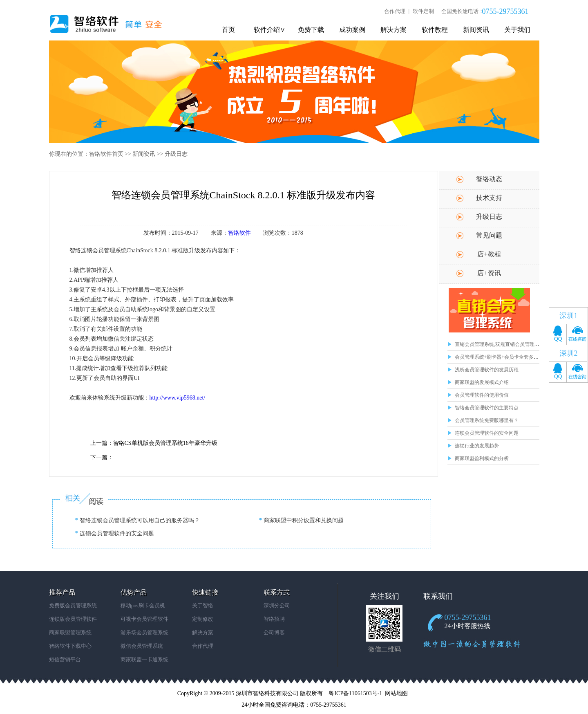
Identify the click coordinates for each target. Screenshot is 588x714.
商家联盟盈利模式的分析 (482, 458)
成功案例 (352, 30)
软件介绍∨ (269, 30)
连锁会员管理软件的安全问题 (487, 433)
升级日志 (176, 154)
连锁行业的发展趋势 (477, 446)
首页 (228, 30)
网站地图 (396, 693)
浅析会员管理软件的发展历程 (487, 370)
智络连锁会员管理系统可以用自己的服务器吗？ (139, 520)
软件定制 (423, 11)
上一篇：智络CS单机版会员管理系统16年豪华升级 (154, 443)
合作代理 (395, 11)
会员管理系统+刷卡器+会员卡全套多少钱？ (502, 357)
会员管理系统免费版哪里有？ (487, 420)
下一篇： (102, 457)
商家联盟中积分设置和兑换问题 (303, 520)
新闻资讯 (476, 30)
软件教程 (435, 30)
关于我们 (517, 30)
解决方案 (393, 30)
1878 (297, 233)
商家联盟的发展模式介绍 (482, 382)
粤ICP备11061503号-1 (355, 693)
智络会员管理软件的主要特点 (487, 408)
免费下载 (311, 30)
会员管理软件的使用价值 (482, 395)
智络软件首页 (106, 154)
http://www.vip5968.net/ (178, 398)
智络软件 (239, 233)
